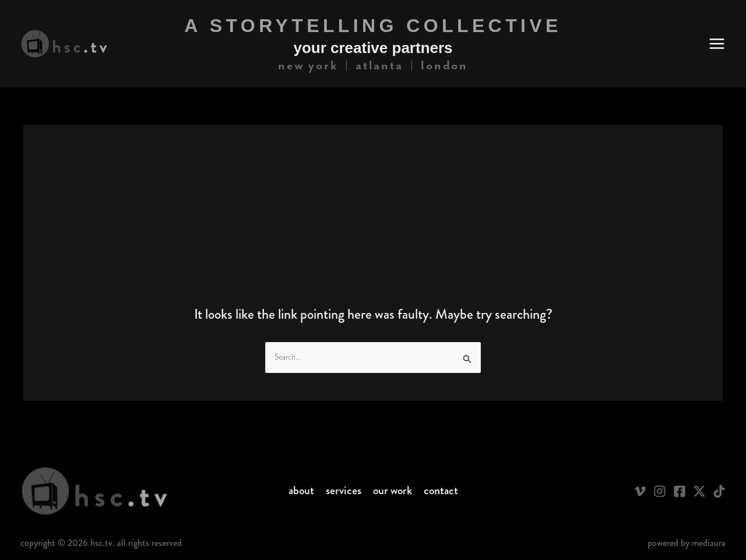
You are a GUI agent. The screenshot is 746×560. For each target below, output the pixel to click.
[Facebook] (680, 491)
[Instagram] (660, 491)
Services (344, 491)
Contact (441, 491)
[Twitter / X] (699, 491)
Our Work (393, 491)
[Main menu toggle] (717, 44)
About (301, 491)
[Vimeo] (640, 491)
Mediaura (709, 543)
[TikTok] (719, 491)
